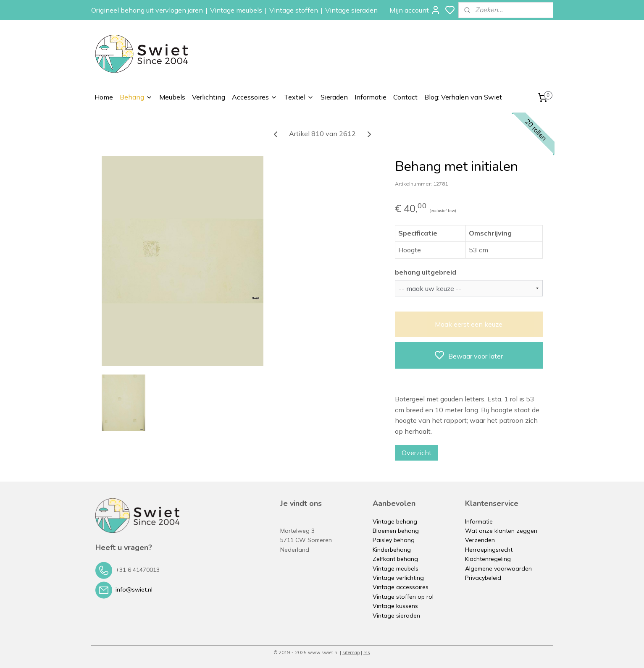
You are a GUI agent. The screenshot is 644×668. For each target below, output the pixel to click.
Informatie (371, 97)
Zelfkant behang (395, 559)
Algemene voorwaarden (498, 568)
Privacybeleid (483, 578)
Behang (136, 97)
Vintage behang (395, 521)
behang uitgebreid (425, 272)
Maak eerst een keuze (469, 324)
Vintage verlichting (398, 578)
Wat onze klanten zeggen (501, 531)
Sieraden (334, 97)
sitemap (351, 652)
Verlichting (209, 97)
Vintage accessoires (401, 587)
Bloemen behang (396, 531)
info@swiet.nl (134, 589)
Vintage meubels (236, 10)
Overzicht (416, 453)
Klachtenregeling (488, 559)
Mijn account (415, 10)
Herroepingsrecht (489, 550)
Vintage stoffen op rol (403, 597)
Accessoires (255, 97)
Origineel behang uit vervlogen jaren (147, 10)
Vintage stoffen (294, 10)
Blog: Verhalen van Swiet (463, 97)
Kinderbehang (392, 550)
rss (367, 652)
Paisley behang (394, 540)
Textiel (299, 97)
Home (104, 97)
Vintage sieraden (351, 10)
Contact (405, 97)
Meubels (172, 97)
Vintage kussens (395, 606)
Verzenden (480, 540)
